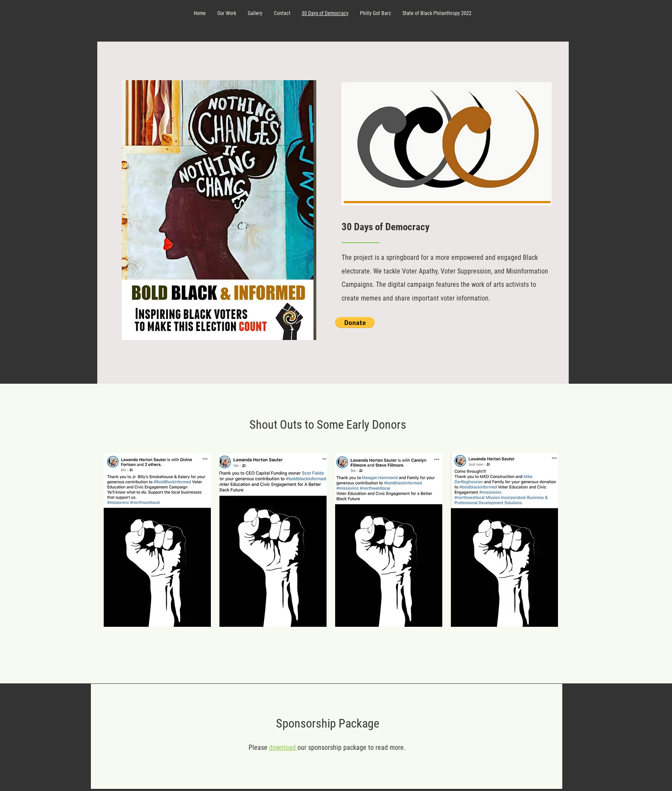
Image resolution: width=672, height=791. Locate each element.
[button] (355, 322)
